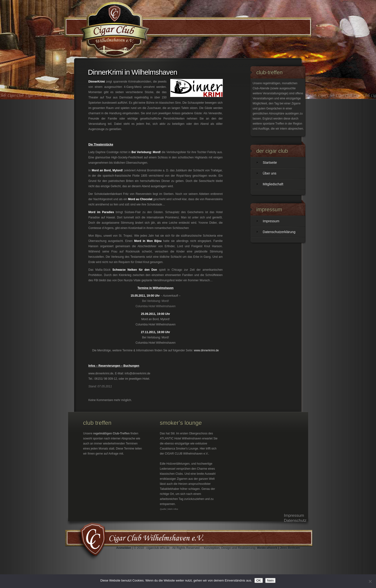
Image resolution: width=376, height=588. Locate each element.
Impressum (271, 221)
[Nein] (370, 581)
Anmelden (124, 548)
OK (259, 580)
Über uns (270, 173)
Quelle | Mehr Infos (169, 509)
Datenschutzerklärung (279, 232)
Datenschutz (295, 520)
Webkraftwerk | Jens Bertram (278, 548)
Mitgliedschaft (273, 184)
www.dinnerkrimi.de (206, 350)
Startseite (270, 162)
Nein (270, 580)
